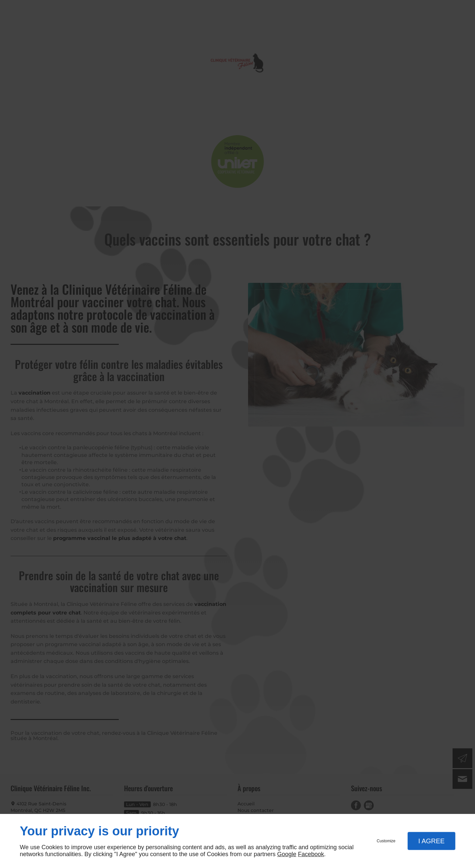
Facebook (311, 854)
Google (287, 854)
